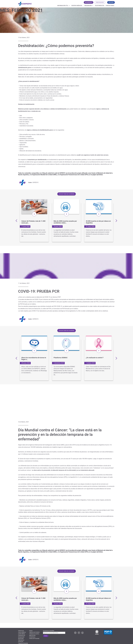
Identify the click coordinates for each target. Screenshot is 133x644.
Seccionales (21, 638)
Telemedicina (21, 640)
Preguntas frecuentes (23, 643)
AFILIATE (111, 2)
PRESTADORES (100, 2)
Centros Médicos (77, 6)
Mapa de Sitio (32, 635)
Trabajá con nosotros (34, 634)
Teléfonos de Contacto (34, 632)
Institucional (21, 631)
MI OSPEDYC (89, 2)
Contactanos (110, 6)
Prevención (88, 6)
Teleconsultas (99, 6)
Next (116, 221)
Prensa (31, 631)
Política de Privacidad (34, 638)
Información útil (63, 6)
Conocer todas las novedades (67, 194)
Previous (17, 221)
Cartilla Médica (22, 634)
